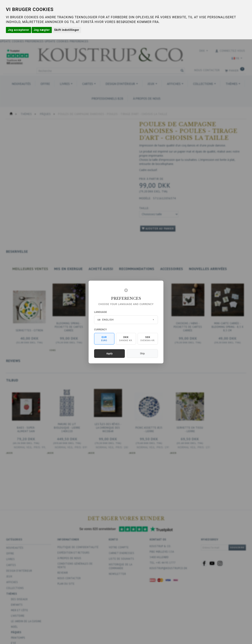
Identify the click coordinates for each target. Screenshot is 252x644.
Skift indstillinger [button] (67, 30)
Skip (142, 353)
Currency (101, 330)
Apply (109, 353)
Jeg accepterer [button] (19, 30)
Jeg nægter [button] (42, 30)
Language (101, 312)
